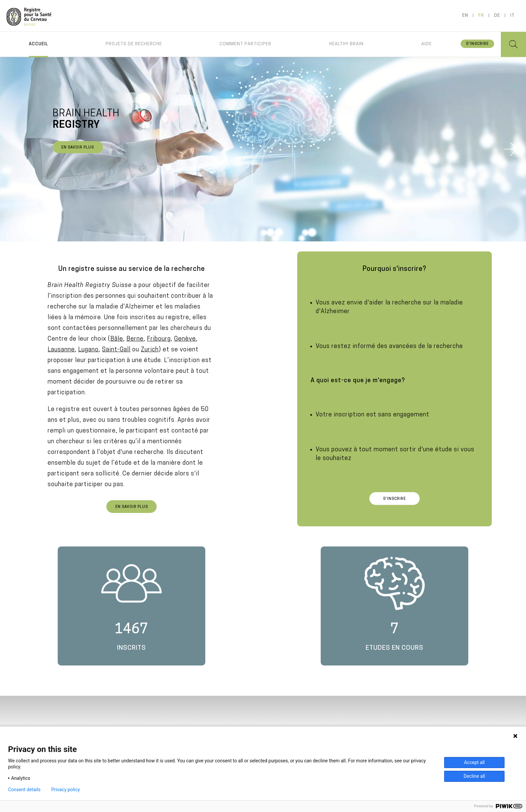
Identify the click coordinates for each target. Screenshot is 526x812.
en (465, 16)
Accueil (38, 44)
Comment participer (245, 44)
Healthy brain (346, 44)
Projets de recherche (134, 44)
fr (481, 16)
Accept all (474, 762)
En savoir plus (78, 148)
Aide (427, 44)
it (512, 16)
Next (511, 149)
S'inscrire (477, 44)
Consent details (24, 790)
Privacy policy (66, 790)
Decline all (474, 776)
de (497, 16)
